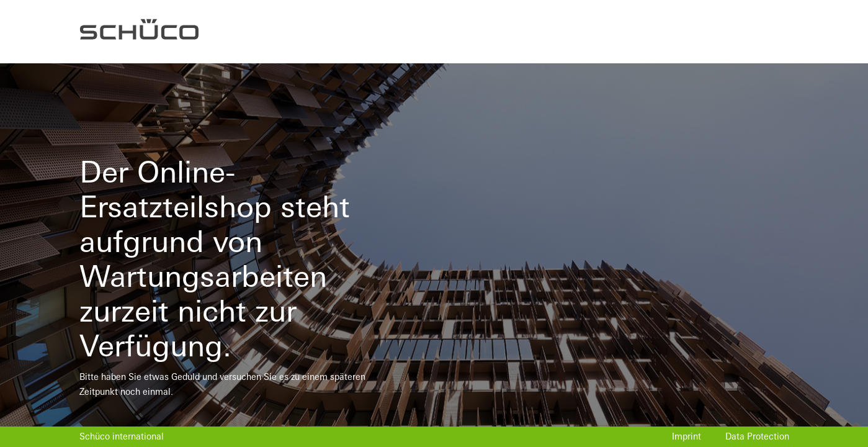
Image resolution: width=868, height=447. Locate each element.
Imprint (687, 436)
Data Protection (757, 436)
